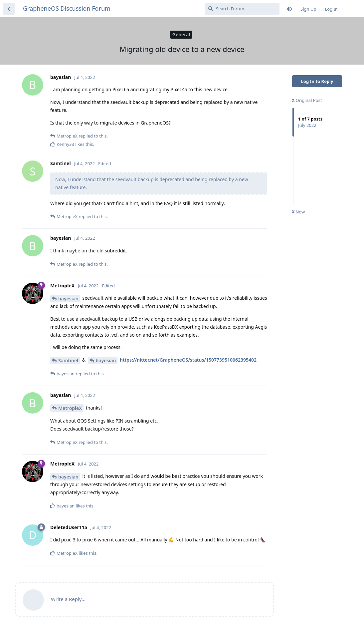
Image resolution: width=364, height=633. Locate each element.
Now (298, 212)
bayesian (68, 299)
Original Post (307, 100)
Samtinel (68, 360)
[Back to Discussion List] (9, 9)
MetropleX (70, 408)
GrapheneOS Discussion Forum (67, 8)
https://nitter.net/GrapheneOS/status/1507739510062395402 (188, 360)
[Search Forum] (242, 9)
